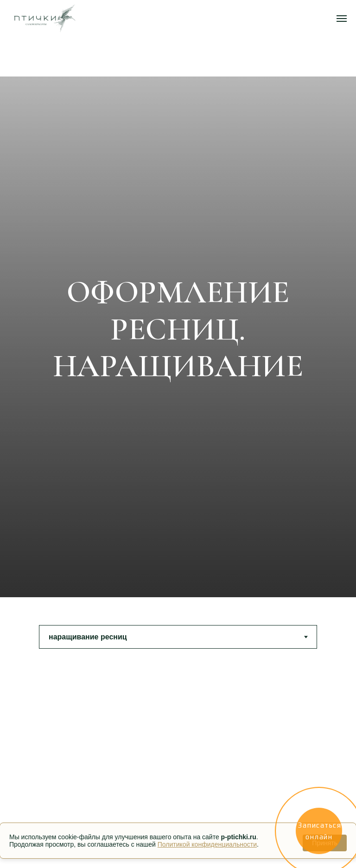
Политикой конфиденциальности (207, 844)
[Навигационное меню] (342, 19)
